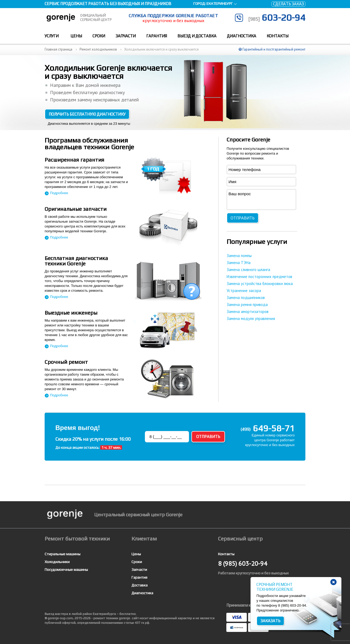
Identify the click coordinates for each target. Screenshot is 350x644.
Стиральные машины (62, 554)
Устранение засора (244, 291)
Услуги (52, 36)
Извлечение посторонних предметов (259, 277)
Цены (76, 36)
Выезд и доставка (197, 36)
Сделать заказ (288, 4)
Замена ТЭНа (239, 263)
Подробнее (59, 193)
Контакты (278, 36)
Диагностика (242, 36)
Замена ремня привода (247, 305)
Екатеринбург (220, 3)
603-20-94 (277, 17)
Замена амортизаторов (248, 312)
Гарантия (157, 36)
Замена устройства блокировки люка (260, 284)
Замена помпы (239, 256)
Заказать (270, 621)
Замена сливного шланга (248, 270)
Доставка (140, 585)
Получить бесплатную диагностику (87, 114)
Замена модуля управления (251, 319)
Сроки (99, 36)
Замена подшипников (246, 298)
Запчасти (126, 36)
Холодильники (57, 562)
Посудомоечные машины (66, 570)
